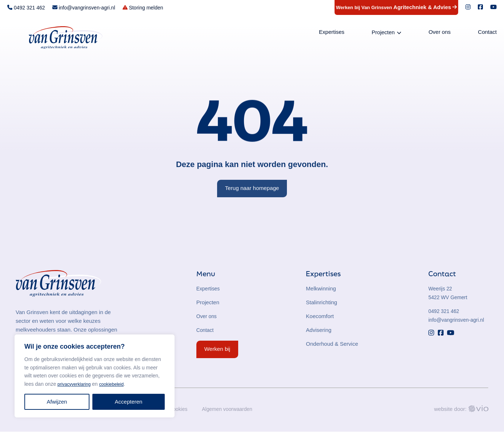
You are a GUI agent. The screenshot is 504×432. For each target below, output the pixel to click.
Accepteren (129, 402)
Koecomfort (320, 316)
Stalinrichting (321, 302)
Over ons (439, 33)
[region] (95, 376)
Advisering (319, 330)
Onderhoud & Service (332, 344)
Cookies (180, 409)
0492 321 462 (445, 311)
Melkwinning (321, 288)
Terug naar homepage (252, 188)
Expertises (332, 33)
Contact (487, 33)
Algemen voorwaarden (232, 409)
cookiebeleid (118, 384)
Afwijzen (57, 402)
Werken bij (217, 349)
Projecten (383, 33)
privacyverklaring (77, 384)
